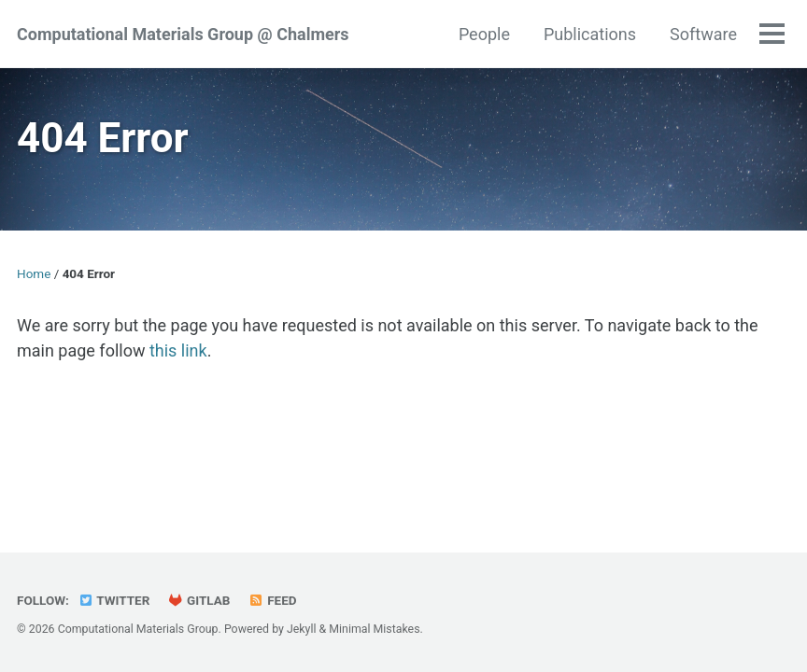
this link (178, 350)
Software (703, 34)
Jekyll (302, 629)
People (484, 34)
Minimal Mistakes (374, 629)
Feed (273, 600)
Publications (590, 34)
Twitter (113, 600)
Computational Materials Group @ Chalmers (183, 34)
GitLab (199, 600)
